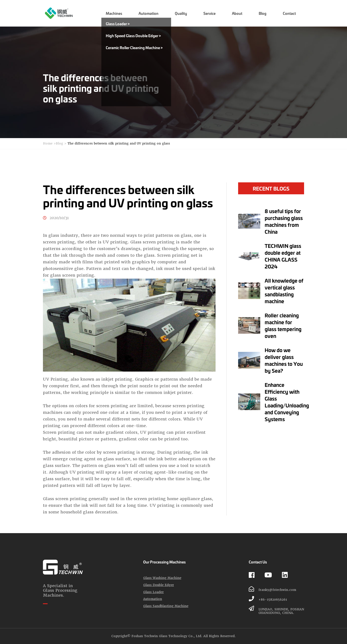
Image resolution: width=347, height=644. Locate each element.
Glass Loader (153, 592)
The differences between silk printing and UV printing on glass (119, 143)
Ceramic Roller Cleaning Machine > (134, 47)
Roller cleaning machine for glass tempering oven (283, 325)
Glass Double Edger (159, 585)
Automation (153, 599)
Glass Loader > (118, 24)
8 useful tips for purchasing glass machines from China (284, 221)
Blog (59, 143)
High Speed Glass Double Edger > (133, 36)
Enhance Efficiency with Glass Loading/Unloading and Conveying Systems (287, 402)
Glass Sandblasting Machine (166, 606)
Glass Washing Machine (162, 578)
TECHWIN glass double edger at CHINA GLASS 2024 (283, 256)
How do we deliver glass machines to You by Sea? (284, 360)
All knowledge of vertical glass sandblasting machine (284, 291)
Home (48, 143)
